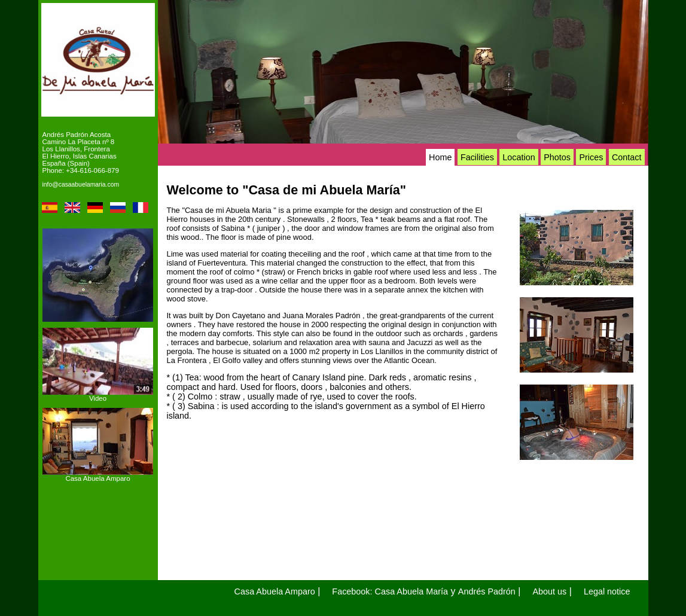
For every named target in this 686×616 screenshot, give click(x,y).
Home (440, 157)
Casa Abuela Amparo (97, 478)
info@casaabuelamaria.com (81, 185)
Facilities (477, 157)
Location (519, 157)
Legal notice (607, 591)
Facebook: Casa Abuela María (390, 591)
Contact (627, 157)
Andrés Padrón (487, 591)
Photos (557, 157)
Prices (591, 157)
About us (549, 591)
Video (98, 398)
